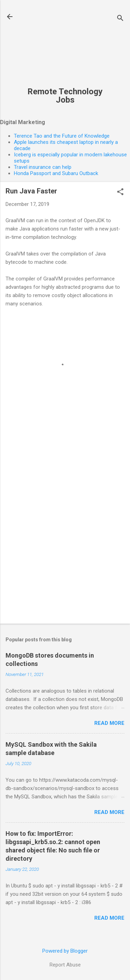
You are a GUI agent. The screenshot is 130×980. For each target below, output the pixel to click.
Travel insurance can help (43, 167)
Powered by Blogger (65, 951)
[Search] (120, 19)
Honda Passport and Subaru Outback (56, 173)
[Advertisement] (65, 47)
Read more (109, 723)
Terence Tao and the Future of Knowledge (62, 136)
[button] (120, 192)
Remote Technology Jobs (65, 96)
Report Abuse (65, 965)
